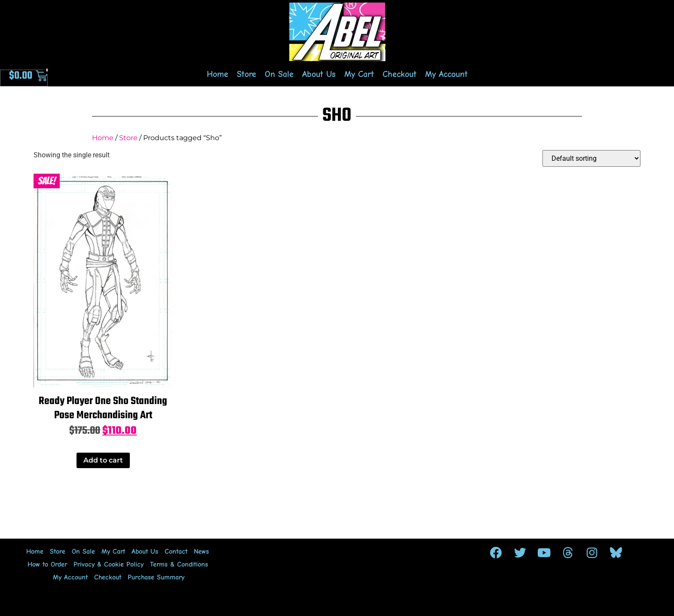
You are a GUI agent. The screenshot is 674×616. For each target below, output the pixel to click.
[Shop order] (591, 158)
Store (247, 74)
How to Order (47, 564)
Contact (176, 552)
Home (218, 74)
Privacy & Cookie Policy (109, 564)
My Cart (359, 74)
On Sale (279, 74)
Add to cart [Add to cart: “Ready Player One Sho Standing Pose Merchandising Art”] (103, 460)
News (201, 552)
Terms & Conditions (179, 564)
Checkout (400, 74)
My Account (446, 74)
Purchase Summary (156, 577)
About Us (319, 74)
